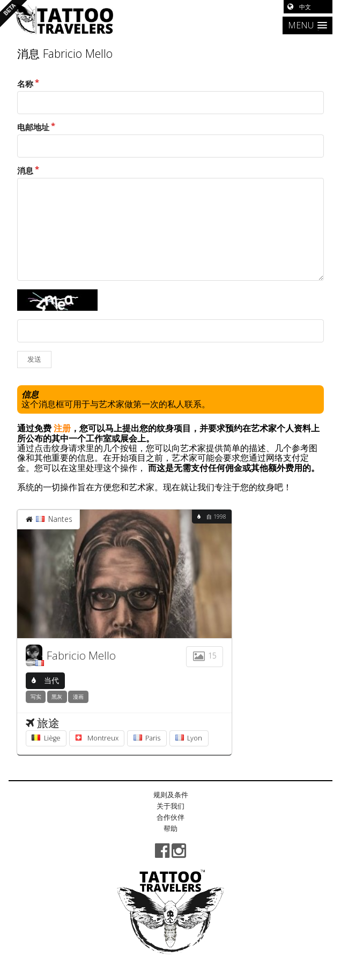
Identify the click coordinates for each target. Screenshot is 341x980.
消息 (25, 171)
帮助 (171, 828)
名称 (25, 84)
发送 (34, 360)
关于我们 (171, 806)
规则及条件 (171, 795)
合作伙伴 (171, 817)
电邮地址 (33, 127)
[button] (307, 25)
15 (204, 656)
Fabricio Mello (81, 655)
